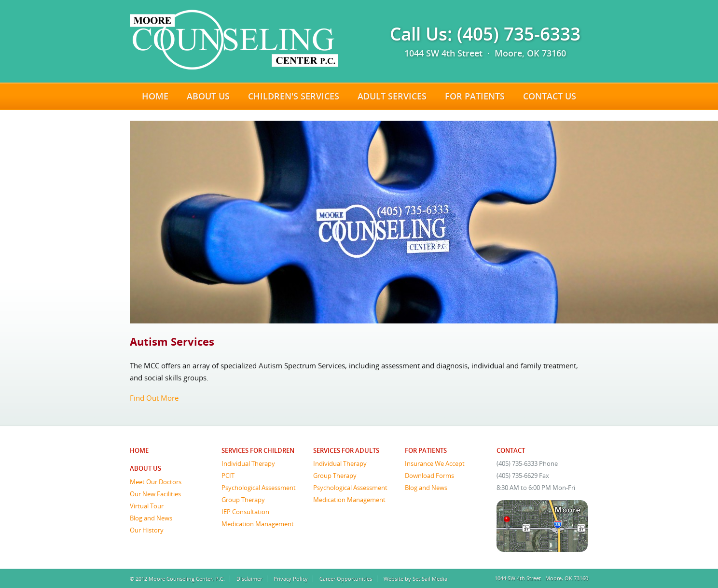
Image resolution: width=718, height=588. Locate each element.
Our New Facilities (155, 494)
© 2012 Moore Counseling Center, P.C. (177, 579)
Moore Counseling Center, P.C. (234, 40)
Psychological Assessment (259, 488)
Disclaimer (249, 579)
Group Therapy (243, 500)
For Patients (475, 96)
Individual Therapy (248, 463)
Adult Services (392, 96)
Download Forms (429, 476)
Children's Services (294, 96)
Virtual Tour (147, 506)
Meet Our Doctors (156, 482)
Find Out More (154, 398)
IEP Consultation (245, 512)
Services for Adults (346, 450)
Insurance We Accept (435, 463)
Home (155, 96)
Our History (147, 530)
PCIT (228, 476)
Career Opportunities (346, 579)
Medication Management (258, 524)
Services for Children (258, 450)
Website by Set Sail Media (415, 579)
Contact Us (550, 96)
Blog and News (151, 518)
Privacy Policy (291, 579)
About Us (208, 96)
